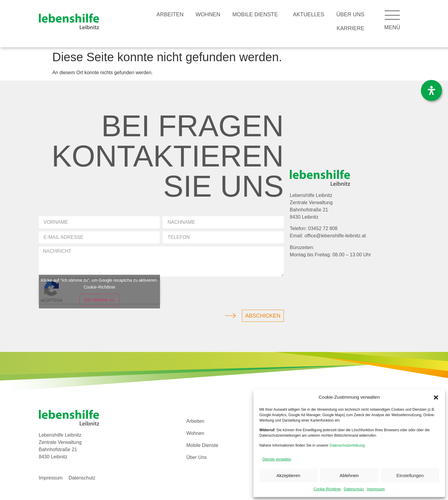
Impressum (376, 489)
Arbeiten (170, 14)
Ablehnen (349, 475)
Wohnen (208, 14)
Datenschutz (354, 489)
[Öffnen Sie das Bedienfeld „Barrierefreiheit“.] (431, 90)
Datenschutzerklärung (347, 445)
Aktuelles (309, 14)
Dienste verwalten (277, 459)
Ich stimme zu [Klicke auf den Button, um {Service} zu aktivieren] (100, 300)
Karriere (350, 28)
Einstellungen (410, 475)
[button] (436, 397)
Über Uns (350, 14)
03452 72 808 (323, 228)
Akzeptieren (288, 475)
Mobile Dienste (257, 14)
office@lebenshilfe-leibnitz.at (335, 236)
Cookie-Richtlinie (327, 489)
